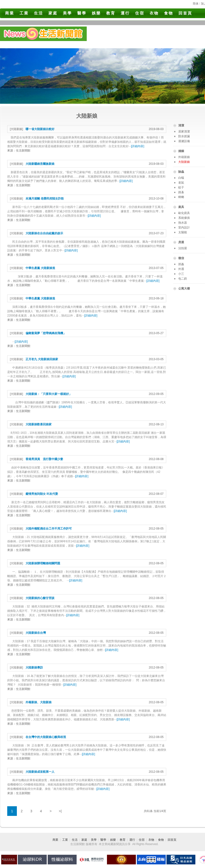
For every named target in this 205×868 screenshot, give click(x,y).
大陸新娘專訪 (34, 668)
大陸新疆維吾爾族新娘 (40, 164)
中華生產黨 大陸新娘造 (40, 268)
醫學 (82, 13)
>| (60, 811)
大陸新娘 (16, 129)
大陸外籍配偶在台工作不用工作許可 (49, 529)
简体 (196, 4)
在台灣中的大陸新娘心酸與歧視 (46, 737)
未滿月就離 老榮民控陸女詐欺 (45, 199)
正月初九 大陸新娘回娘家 (42, 359)
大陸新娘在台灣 (36, 633)
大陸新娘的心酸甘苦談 (40, 598)
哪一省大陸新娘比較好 (40, 129)
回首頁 (185, 13)
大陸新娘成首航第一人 (40, 772)
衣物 (154, 13)
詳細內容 (138, 146)
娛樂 (96, 13)
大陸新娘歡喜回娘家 (39, 424)
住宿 (140, 13)
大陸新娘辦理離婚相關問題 (43, 563)
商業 (10, 13)
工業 (24, 13)
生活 (39, 13)
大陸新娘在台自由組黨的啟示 (44, 233)
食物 (169, 13)
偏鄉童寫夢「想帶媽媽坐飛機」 (46, 333)
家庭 (53, 13)
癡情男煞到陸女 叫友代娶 (42, 494)
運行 (125, 13)
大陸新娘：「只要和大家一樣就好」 (49, 394)
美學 (67, 13)
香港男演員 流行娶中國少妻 (44, 459)
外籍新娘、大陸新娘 (39, 702)
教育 (111, 13)
